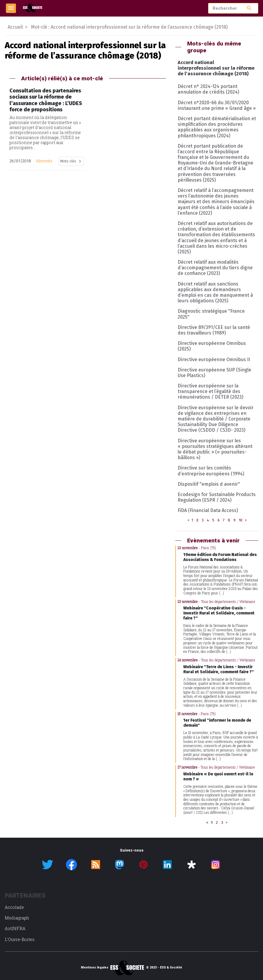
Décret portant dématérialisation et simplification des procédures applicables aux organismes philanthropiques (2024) (217, 127)
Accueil (15, 27)
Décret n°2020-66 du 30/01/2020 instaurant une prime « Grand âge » (217, 105)
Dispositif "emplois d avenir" (209, 484)
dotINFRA (15, 928)
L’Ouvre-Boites (20, 939)
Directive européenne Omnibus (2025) (212, 346)
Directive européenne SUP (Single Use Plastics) (214, 373)
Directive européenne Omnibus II (214, 359)
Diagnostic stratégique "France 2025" (211, 314)
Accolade (14, 907)
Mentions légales (95, 968)
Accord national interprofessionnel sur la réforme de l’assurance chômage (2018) (216, 68)
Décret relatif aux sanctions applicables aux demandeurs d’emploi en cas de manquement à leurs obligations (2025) (215, 292)
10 (241, 520)
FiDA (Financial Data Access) (208, 510)
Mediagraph (17, 918)
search (249, 8)
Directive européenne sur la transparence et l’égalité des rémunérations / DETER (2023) (210, 391)
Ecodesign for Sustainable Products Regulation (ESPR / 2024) (217, 497)
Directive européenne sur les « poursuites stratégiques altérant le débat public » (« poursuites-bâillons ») (215, 449)
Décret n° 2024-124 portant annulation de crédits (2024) (208, 89)
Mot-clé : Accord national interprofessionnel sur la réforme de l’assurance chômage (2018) (129, 27)
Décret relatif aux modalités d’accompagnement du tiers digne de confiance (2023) (215, 268)
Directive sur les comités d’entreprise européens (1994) (211, 471)
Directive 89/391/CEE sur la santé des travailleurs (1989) (214, 330)
